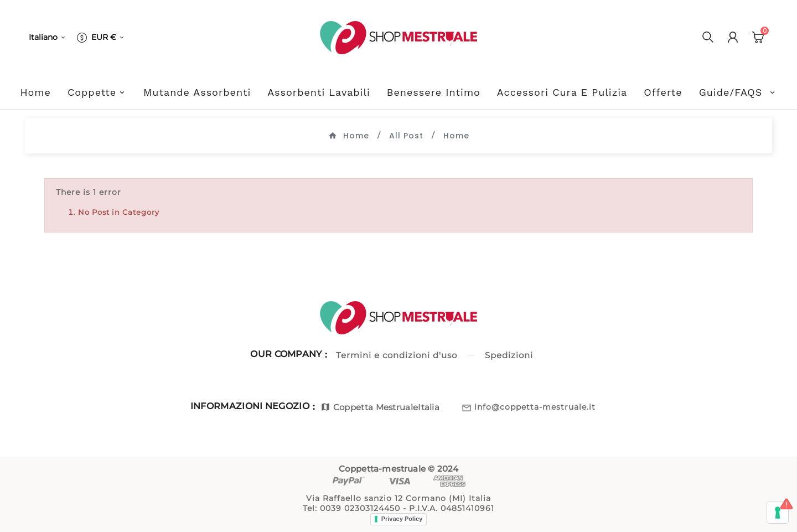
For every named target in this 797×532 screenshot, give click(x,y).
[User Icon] (733, 37)
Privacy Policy (402, 519)
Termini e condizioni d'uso (397, 355)
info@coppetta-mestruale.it (535, 407)
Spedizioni (509, 355)
